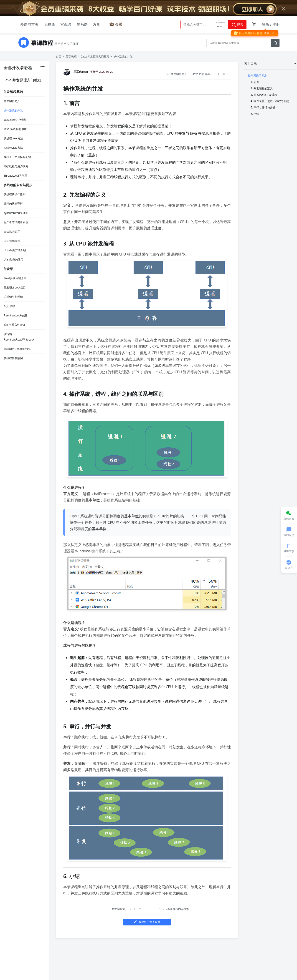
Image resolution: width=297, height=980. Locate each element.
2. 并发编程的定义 (262, 88)
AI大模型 (220, 25)
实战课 (66, 24)
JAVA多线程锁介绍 (15, 278)
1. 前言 (255, 82)
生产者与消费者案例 (16, 222)
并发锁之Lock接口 (15, 288)
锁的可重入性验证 (15, 325)
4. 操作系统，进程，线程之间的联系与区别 (272, 101)
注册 (276, 24)
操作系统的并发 (13, 110)
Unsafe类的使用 (13, 260)
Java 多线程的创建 (15, 129)
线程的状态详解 (13, 204)
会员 (119, 24)
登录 (266, 24)
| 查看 (266, 33)
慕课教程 (71, 57)
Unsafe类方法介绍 (15, 250)
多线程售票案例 (13, 358)
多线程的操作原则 (15, 194)
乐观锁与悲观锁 (13, 297)
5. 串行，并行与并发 (263, 108)
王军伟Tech (76, 72)
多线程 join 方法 (13, 138)
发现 (99, 24)
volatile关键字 (12, 232)
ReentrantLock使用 (15, 316)
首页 (59, 57)
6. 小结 (255, 114)
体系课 (82, 24)
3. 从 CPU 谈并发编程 (264, 95)
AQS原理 (9, 306)
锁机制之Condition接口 (18, 349)
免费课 (49, 24)
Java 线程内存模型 (15, 120)
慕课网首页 (29, 24)
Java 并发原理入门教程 (95, 57)
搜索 (237, 25)
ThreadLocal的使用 (15, 176)
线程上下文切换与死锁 (17, 157)
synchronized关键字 (16, 213)
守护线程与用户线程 (16, 166)
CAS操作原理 (12, 241)
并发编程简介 (12, 101)
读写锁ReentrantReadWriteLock (19, 337)
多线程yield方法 (13, 148)
